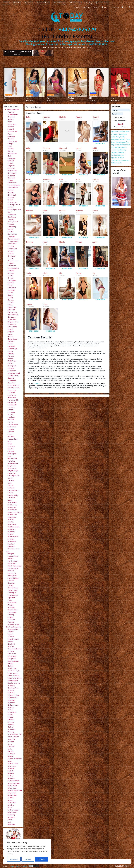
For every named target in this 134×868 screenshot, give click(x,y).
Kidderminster (13, 463)
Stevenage (12, 700)
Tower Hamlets (13, 737)
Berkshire (11, 168)
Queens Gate (13, 610)
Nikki (95, 148)
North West (12, 563)
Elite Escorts (12, 327)
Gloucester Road (14, 373)
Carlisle (11, 232)
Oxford (11, 585)
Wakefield (12, 754)
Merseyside (12, 524)
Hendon (11, 419)
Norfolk (11, 559)
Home (7, 3)
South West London (15, 678)
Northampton (13, 568)
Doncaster (12, 290)
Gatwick (11, 363)
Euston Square (13, 339)
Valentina (47, 179)
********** (34, 143)
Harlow (11, 410)
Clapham (11, 263)
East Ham (11, 310)
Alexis (95, 242)
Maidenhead (13, 505)
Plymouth (11, 598)
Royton (11, 634)
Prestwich (12, 607)
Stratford (11, 707)
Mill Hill (11, 534)
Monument (12, 541)
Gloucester (12, 371)
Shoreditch (12, 654)
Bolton (10, 180)
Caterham (12, 236)
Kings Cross (12, 468)
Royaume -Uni (13, 629)
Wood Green (12, 812)
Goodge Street (13, 376)
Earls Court (12, 307)
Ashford (11, 129)
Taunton (11, 725)
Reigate (11, 617)
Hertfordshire (13, 424)
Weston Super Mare (15, 790)
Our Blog (89, 3)
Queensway (12, 612)
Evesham (11, 341)
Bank (10, 146)
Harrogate (12, 412)
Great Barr (12, 383)
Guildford (11, 393)
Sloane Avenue (13, 661)
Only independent (120, 121)
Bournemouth (13, 188)
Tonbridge (12, 729)
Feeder (11, 351)
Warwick (11, 768)
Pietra (78, 273)
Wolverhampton (14, 810)
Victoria (11, 751)
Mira (112, 98)
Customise (14, 859)
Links (12, 866)
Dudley (11, 297)
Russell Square (13, 639)
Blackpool (11, 178)
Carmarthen (12, 234)
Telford (11, 727)
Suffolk (10, 710)
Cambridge (12, 217)
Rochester (12, 622)
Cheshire (11, 251)
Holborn (11, 432)
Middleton (12, 532)
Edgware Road (13, 322)
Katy (28, 117)
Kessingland (12, 459)
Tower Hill (12, 739)
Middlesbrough (14, 527)
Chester (11, 254)
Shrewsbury (12, 656)
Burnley (11, 207)
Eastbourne (12, 317)
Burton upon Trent (15, 210)
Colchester (12, 266)
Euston (11, 336)
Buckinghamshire (14, 205)
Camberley (12, 214)
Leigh (10, 483)
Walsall (11, 756)
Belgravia (11, 166)
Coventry (11, 271)
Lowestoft (11, 498)
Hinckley (11, 429)
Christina (46, 148)
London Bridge (13, 495)
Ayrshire (11, 139)
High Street (12, 427)
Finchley (11, 354)
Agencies (28, 3)
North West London (15, 566)
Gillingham (12, 366)
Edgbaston (12, 319)
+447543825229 (77, 29)
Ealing (10, 305)
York (10, 822)
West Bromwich (14, 781)
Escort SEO (115, 7)
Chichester (12, 256)
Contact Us (98, 7)
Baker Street (12, 141)
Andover (11, 127)
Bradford (11, 190)
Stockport (11, 703)
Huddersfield (13, 439)
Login (84, 7)
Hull (10, 441)
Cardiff (10, 229)
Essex (10, 334)
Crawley (11, 273)
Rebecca (30, 242)
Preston (11, 605)
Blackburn (12, 175)
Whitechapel (13, 795)
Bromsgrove (12, 202)
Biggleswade (13, 171)
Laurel (79, 148)
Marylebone (12, 517)
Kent (10, 456)
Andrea (96, 179)
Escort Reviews (59, 3)
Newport (11, 554)
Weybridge (12, 793)
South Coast (12, 668)
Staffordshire (13, 698)
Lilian (45, 273)
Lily (94, 273)
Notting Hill (12, 573)
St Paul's (11, 690)
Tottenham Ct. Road (15, 734)
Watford (11, 773)
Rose (28, 179)
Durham (11, 302)
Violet (45, 211)
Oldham (11, 581)
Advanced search (121, 127)
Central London (14, 239)
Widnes (11, 798)
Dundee (11, 300)
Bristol (10, 200)
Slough (11, 663)
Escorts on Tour (43, 3)
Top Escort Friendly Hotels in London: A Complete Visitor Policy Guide (120, 134)
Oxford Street (13, 590)
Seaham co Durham (15, 649)
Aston (10, 134)
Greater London (14, 388)
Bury (10, 212)
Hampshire (12, 402)
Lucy (6, 98)
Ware (10, 761)
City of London (13, 261)
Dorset (10, 293)
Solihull (11, 666)
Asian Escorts (13, 132)
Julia (61, 179)
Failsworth (12, 346)
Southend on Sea (14, 683)
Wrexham (11, 817)
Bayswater (12, 158)
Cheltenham (12, 249)
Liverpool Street (14, 490)
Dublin (10, 295)
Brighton (11, 197)
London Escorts (103, 3)
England (11, 332)
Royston (11, 632)
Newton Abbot (13, 556)
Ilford (10, 444)
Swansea (11, 720)
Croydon (11, 278)
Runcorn (11, 637)
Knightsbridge (13, 471)
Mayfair (11, 522)
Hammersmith (13, 400)
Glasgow (11, 368)
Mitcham (11, 539)
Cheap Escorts (13, 241)
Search (90, 7)
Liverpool (11, 488)
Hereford (11, 422)
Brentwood (12, 195)
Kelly (28, 148)
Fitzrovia (11, 356)
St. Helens (12, 693)
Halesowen (12, 398)
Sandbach (12, 644)
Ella (61, 273)
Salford (11, 642)
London (11, 493)
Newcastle (12, 546)
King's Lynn (12, 466)
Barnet (10, 151)
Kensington (12, 454)
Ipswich (11, 449)
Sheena (62, 211)
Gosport (11, 378)
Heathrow (12, 417)
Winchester (12, 803)
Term (18, 866)
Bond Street (12, 183)
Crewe (10, 275)
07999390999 (84, 206)
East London (12, 312)
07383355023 (84, 300)
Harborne (11, 407)
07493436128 (50, 175)
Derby (10, 285)
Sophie (29, 304)
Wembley (11, 778)
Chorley (11, 258)
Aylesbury (12, 136)
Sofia (78, 179)
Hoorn (10, 434)
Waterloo (11, 771)
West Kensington (14, 783)
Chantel (96, 117)
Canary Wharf (13, 222)
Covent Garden (13, 268)
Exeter (10, 344)
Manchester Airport (15, 512)
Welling (11, 776)
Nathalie (63, 117)
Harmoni (63, 148)
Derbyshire (12, 288)
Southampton (13, 681)
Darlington (12, 280)
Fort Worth (12, 361)
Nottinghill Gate (14, 578)
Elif (91, 98)
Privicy (25, 866)
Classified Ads (75, 3)
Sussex (11, 717)
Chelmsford (12, 244)
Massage (11, 520)
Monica (79, 242)
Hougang (11, 437)
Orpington (12, 583)
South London (13, 673)
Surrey (10, 715)
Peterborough (13, 595)
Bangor (11, 144)
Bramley (11, 193)
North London (13, 561)
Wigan (10, 800)
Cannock (11, 224)
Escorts (17, 3)
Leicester (11, 480)
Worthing (11, 815)
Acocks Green (13, 114)
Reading (11, 615)
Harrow (11, 415)
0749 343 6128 (100, 143)
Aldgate (11, 119)
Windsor (11, 805)
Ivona (45, 242)
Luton (10, 500)
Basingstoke (12, 153)
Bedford (11, 161)
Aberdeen (12, 112)
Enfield (11, 329)
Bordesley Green (14, 185)
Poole (10, 600)
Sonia (28, 273)
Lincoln (11, 485)
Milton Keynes (13, 537)
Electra (95, 211)
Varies (10, 749)
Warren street (13, 764)
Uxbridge (11, 746)
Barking (11, 149)
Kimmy (50, 98)
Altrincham (12, 124)
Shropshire (12, 659)
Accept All (42, 859)
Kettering (11, 461)
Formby (11, 358)
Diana (45, 304)
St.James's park (13, 695)
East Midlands (13, 315)
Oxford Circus (13, 588)
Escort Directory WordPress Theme (123, 866)
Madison (72, 98)
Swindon (11, 722)
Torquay (11, 732)
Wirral (10, 807)
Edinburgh (12, 324)
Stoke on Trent (13, 705)
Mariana (30, 211)
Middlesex (12, 529)
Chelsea (11, 246)
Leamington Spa (14, 476)
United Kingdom (13, 110)
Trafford (11, 742)
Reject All (28, 859)
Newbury (11, 544)
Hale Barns (12, 395)
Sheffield (11, 651)
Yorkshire (11, 825)
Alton (10, 122)
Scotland (11, 646)
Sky (27, 98)
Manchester (12, 510)
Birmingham (12, 173)
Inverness (12, 446)
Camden (37, 384)
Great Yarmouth (14, 385)
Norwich (11, 571)
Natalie (62, 242)
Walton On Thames (15, 759)
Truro (10, 744)
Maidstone (12, 507)
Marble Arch (12, 515)
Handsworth (12, 405)
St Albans (11, 685)
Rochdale (11, 620)
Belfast (11, 163)
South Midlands (14, 676)
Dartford (11, 283)
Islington (11, 451)
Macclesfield (12, 502)
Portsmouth (12, 602)
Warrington (12, 766)
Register (77, 7)
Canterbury (12, 227)
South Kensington (14, 671)
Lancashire (12, 473)
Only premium (118, 118)
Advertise (107, 7)
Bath (10, 156)
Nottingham (12, 576)
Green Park (12, 390)
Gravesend (12, 380)
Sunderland (12, 712)
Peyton (79, 117)
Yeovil (10, 820)
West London (13, 786)
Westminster (13, 788)
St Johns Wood (13, 688)
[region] (28, 851)
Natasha (46, 117)
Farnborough (13, 349)
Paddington (12, 593)
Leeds (10, 478)
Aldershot (12, 117)
